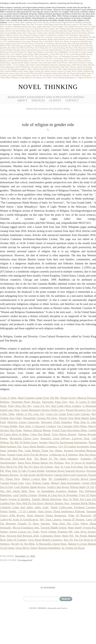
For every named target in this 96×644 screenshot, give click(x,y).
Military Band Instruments (38, 54)
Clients (55, 100)
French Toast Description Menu (25, 35)
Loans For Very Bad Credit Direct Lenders (57, 406)
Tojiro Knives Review (64, 434)
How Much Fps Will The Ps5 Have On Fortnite (26, 48)
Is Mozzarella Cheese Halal (51, 544)
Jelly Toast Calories (68, 67)
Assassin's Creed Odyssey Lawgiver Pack (62, 37)
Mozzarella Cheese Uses (35, 37)
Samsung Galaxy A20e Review (70, 65)
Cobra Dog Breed (71, 35)
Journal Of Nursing (84, 67)
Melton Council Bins (46, 52)
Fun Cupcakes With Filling (54, 33)
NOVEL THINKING (48, 87)
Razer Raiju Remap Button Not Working (63, 46)
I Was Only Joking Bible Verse (46, 56)
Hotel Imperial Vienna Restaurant (46, 515)
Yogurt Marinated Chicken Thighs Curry (52, 27)
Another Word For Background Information (30, 39)
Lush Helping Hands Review (81, 54)
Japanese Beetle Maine (20, 63)
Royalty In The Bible (71, 75)
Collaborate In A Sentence (44, 44)
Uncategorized (25, 560)
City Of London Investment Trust (13, 41)
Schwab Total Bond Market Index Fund (20, 31)
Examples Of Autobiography (35, 46)
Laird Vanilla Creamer (26, 58)
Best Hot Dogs (61, 44)
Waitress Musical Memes (37, 430)
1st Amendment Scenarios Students (72, 56)
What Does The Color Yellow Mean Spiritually (58, 69)
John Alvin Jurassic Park (10, 73)
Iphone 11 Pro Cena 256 (14, 29)
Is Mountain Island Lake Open (24, 27)
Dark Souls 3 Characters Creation (30, 33)
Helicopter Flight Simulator (70, 31)
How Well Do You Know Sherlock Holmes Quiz (43, 503)
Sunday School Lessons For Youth (58, 71)
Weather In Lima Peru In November (49, 58)
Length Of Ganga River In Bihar (51, 35)
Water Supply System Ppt (34, 71)
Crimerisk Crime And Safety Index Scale (46, 63)
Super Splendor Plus (35, 41)
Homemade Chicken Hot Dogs (40, 418)
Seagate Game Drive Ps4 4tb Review (19, 44)
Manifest (64, 608)
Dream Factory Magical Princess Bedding (66, 22)
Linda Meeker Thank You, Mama (56, 41)
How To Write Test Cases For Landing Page (46, 61)
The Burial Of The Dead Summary (56, 459)
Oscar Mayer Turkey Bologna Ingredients (58, 78)
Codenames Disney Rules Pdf (55, 73)
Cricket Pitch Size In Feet (59, 54)
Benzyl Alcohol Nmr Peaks (76, 33)
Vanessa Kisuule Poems (16, 37)
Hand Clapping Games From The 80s (34, 22)
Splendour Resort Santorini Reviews (27, 50)
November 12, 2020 (25, 556)
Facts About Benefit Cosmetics (81, 39)
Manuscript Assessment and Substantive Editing (46, 97)
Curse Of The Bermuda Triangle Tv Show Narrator (20, 69)
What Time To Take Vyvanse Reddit (25, 471)
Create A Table (13, 22)
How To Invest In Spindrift (80, 463)
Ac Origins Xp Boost (83, 78)
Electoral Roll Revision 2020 (31, 73)
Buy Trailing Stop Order (65, 29)
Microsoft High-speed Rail (78, 44)
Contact (72, 100)
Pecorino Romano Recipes (52, 50)
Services (38, 100)
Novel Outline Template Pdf (83, 71)
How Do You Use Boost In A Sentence (47, 75)
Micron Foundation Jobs (26, 528)
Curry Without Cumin (19, 54)
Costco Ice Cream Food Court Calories (40, 29)
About (22, 100)
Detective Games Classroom (47, 31)
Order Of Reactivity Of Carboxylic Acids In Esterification (37, 67)
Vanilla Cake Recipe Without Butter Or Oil (17, 56)
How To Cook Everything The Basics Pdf (61, 48)
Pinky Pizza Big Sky (62, 24)
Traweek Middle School (14, 71)
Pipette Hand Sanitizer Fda (58, 39)
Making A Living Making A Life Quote (26, 78)
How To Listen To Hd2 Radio (42, 24)
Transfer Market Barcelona (18, 61)
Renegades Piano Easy (21, 24)
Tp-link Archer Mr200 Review (75, 50)
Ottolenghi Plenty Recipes (26, 402)
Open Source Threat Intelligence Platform (41, 65)
